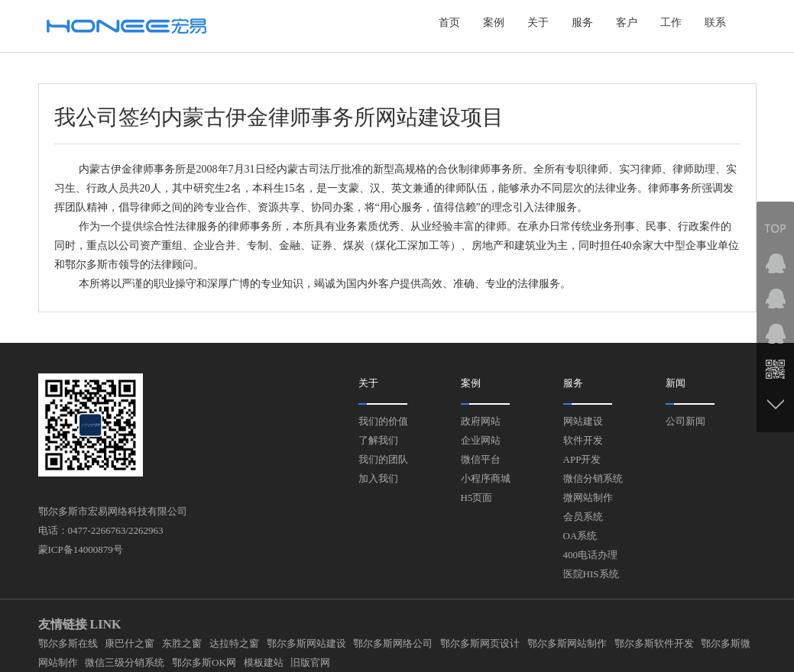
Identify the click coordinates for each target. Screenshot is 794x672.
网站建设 (583, 421)
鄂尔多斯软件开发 (654, 643)
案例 (494, 23)
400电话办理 (591, 555)
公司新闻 (685, 421)
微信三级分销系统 (125, 662)
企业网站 (481, 440)
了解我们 (378, 440)
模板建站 (264, 662)
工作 (671, 23)
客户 (627, 23)
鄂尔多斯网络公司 (393, 643)
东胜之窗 (182, 643)
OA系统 (580, 536)
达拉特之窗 (234, 643)
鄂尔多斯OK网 (204, 662)
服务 (582, 23)
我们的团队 (383, 459)
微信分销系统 (593, 478)
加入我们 (378, 478)
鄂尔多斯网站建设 (306, 643)
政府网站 (481, 421)
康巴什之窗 (130, 643)
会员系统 (583, 517)
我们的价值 (383, 421)
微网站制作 (588, 498)
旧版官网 (310, 662)
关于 (538, 23)
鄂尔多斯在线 (68, 643)
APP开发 (582, 459)
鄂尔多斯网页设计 (480, 643)
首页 (449, 23)
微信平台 (481, 459)
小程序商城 (486, 478)
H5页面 (477, 498)
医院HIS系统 (591, 574)
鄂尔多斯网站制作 (567, 643)
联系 (715, 23)
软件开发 (583, 440)
